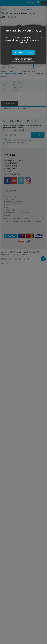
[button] (23, 52)
